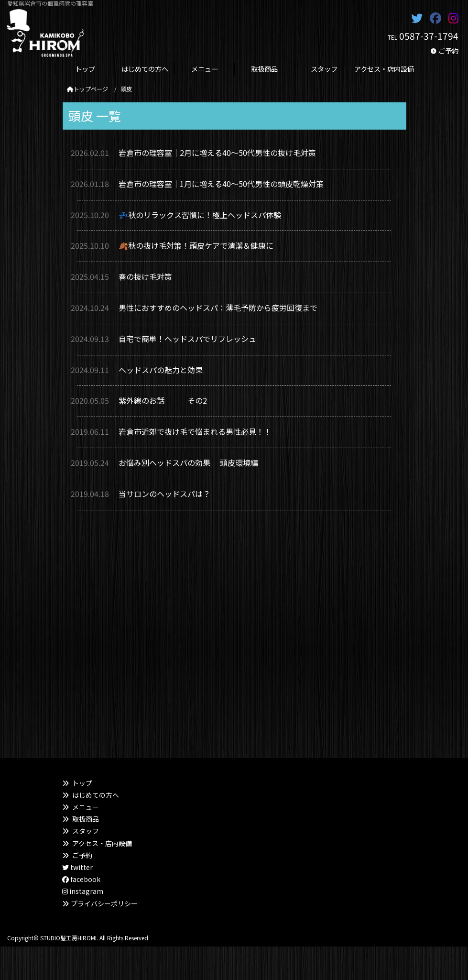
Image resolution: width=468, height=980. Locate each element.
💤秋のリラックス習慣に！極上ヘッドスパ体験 (200, 215)
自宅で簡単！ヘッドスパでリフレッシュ (191, 339)
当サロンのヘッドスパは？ (164, 494)
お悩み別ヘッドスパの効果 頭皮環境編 (188, 462)
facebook (81, 879)
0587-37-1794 (429, 36)
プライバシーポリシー (104, 903)
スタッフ (86, 831)
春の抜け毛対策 (145, 276)
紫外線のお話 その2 (163, 400)
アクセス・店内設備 (102, 843)
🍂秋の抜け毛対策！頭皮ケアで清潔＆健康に (196, 245)
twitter (77, 867)
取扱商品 (86, 819)
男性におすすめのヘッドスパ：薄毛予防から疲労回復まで (218, 308)
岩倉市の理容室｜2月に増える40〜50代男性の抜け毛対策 (217, 153)
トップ (82, 783)
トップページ (87, 89)
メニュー (86, 807)
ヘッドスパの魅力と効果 (161, 370)
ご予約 (448, 50)
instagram (83, 891)
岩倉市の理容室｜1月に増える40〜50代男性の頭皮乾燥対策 (221, 184)
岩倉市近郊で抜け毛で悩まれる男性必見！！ (195, 431)
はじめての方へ (96, 795)
